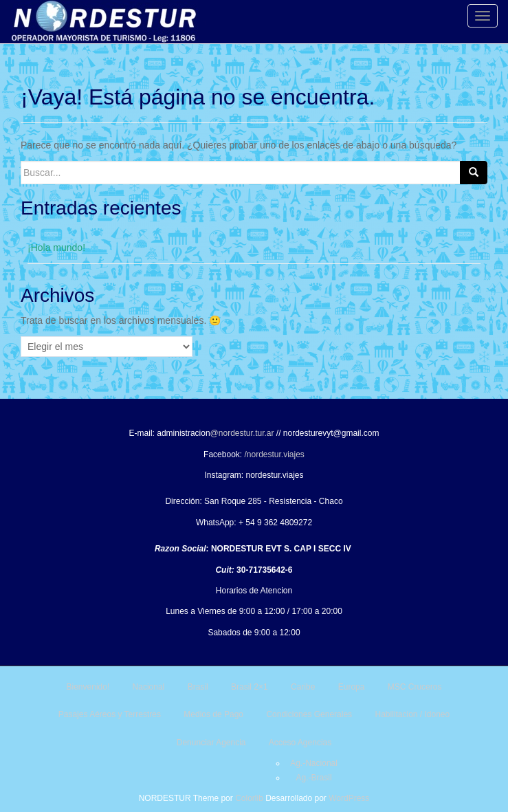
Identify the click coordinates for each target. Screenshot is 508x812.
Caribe (303, 687)
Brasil (198, 687)
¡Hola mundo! (56, 248)
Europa (352, 687)
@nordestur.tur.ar (242, 433)
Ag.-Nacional (314, 763)
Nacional (149, 687)
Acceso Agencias (300, 743)
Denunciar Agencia (211, 743)
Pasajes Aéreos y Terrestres (110, 714)
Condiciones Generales (309, 714)
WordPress (349, 798)
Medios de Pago (213, 714)
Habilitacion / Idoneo (412, 714)
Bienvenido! (88, 687)
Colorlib (249, 798)
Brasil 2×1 (250, 687)
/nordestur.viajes (274, 454)
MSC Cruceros (415, 687)
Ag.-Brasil (314, 778)
